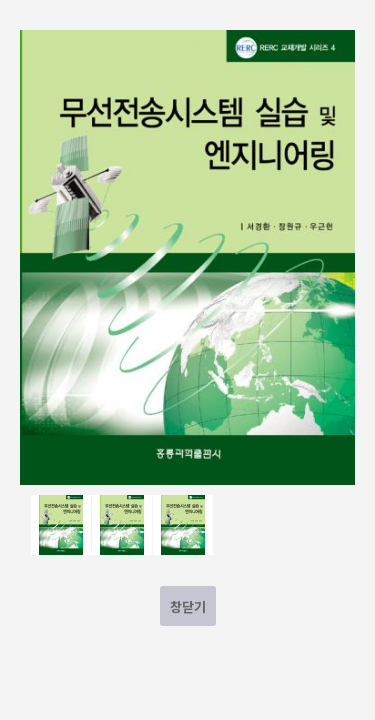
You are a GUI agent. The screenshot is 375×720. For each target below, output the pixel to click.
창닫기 (188, 606)
